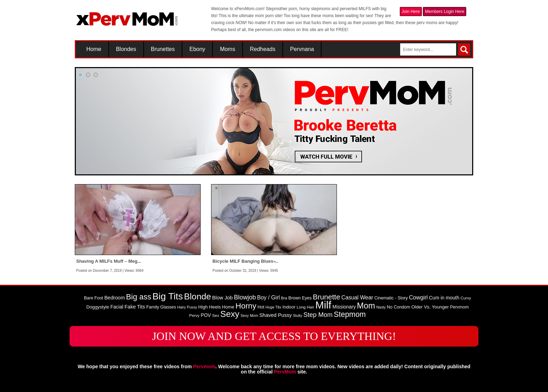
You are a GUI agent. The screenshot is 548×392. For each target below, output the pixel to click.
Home (94, 49)
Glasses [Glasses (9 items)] (168, 307)
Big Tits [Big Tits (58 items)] (168, 296)
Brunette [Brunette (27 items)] (326, 297)
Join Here (411, 12)
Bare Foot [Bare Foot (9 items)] (93, 298)
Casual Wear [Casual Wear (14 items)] (357, 297)
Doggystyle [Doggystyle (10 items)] (98, 307)
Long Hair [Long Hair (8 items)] (305, 307)
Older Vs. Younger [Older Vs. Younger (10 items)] (430, 307)
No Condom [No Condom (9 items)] (399, 307)
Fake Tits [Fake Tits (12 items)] (135, 307)
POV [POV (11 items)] (206, 315)
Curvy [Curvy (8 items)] (466, 298)
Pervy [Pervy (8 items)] (194, 315)
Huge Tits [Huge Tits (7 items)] (273, 307)
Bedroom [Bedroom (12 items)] (114, 298)
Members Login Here (445, 12)
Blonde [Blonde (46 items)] (198, 296)
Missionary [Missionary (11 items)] (344, 307)
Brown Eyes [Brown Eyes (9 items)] (300, 298)
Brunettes (163, 49)
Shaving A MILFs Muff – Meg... (109, 261)
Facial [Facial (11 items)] (117, 307)
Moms (228, 49)
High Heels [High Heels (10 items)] (210, 307)
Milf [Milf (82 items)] (323, 305)
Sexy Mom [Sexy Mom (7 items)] (249, 315)
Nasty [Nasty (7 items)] (381, 307)
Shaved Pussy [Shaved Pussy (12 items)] (276, 315)
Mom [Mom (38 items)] (366, 306)
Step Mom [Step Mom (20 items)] (318, 315)
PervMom (285, 372)
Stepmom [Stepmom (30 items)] (350, 314)
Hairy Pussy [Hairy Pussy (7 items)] (187, 307)
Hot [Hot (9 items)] (261, 307)
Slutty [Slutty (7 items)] (298, 315)
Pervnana (302, 49)
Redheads (263, 49)
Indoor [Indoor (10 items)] (289, 307)
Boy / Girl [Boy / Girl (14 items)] (269, 297)
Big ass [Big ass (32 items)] (139, 297)
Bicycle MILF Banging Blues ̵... (245, 261)
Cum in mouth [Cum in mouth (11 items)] (444, 298)
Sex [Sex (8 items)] (216, 315)
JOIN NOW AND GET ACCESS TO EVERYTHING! (274, 336)
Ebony (197, 49)
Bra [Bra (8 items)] (284, 298)
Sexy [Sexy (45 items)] (230, 314)
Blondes (126, 49)
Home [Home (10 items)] (228, 307)
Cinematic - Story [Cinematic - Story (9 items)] (391, 298)
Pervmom (204, 366)
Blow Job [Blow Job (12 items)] (222, 298)
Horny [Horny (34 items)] (246, 306)
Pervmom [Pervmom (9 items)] (459, 307)
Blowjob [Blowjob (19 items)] (245, 297)
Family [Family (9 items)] (153, 307)
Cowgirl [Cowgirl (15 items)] (418, 297)
